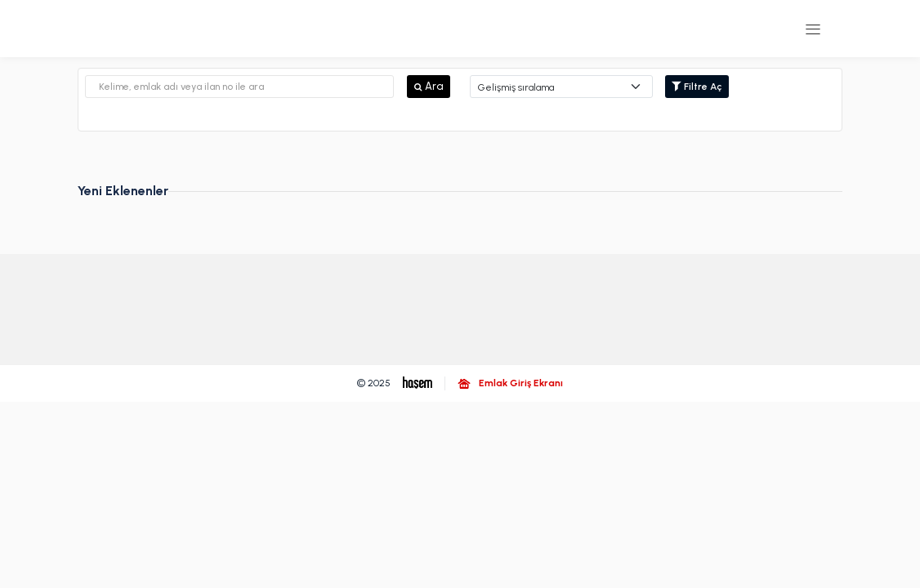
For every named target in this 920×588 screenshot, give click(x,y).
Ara (428, 86)
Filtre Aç (697, 87)
